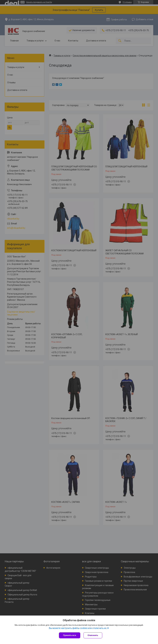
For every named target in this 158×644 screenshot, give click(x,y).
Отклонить (93, 635)
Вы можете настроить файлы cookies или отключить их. (78, 628)
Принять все (70, 635)
